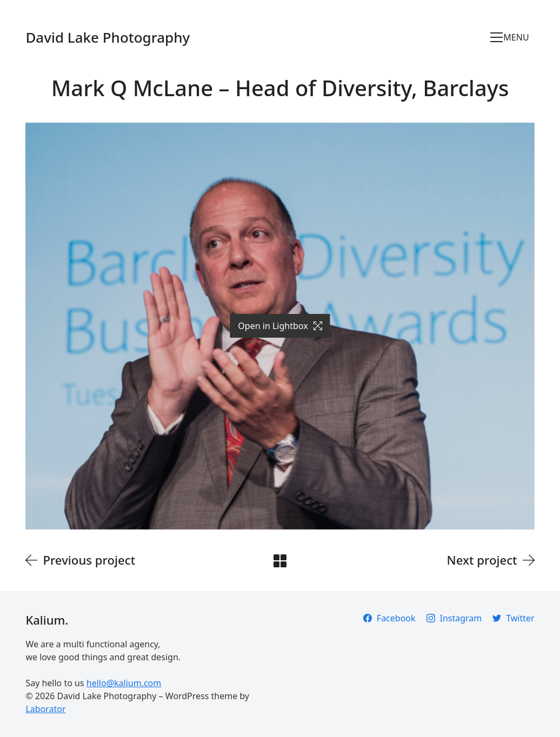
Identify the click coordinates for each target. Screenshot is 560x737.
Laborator (45, 709)
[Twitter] (513, 618)
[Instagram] (454, 618)
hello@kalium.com (124, 683)
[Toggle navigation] (512, 37)
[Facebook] (389, 618)
